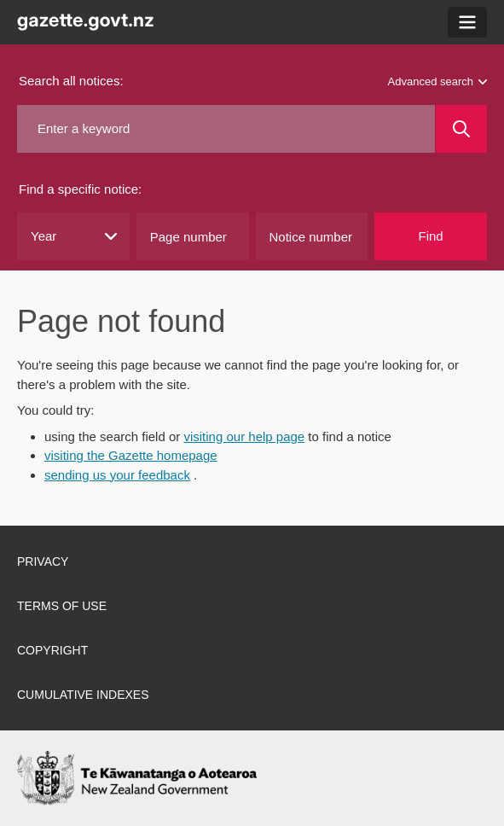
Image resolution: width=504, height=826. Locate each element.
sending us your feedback (117, 475)
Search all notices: (71, 81)
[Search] (461, 129)
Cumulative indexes (83, 695)
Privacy (43, 561)
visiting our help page (244, 436)
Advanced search (437, 81)
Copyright (52, 650)
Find (431, 236)
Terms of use (62, 606)
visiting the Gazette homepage (131, 455)
